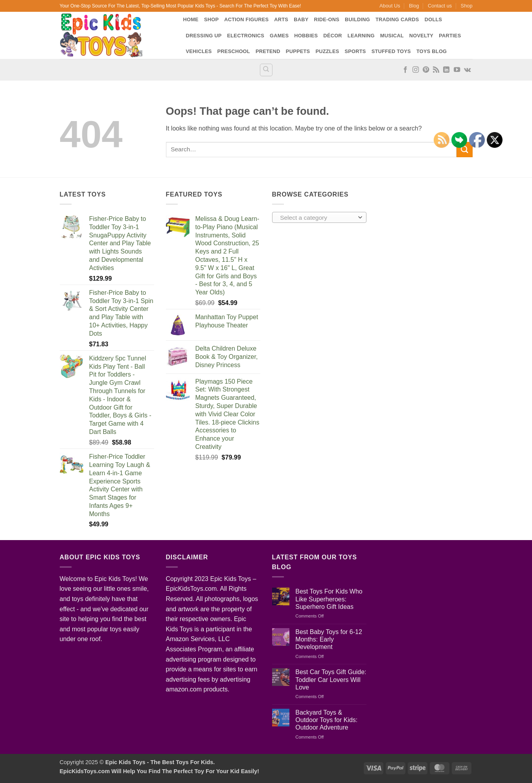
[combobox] (319, 217)
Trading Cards (397, 19)
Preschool (234, 51)
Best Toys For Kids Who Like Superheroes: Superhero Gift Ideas (329, 599)
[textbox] (317, 218)
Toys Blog (432, 51)
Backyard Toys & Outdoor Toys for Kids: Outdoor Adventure (326, 720)
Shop (467, 6)
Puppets (298, 51)
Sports (355, 51)
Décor (333, 36)
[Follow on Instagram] (416, 70)
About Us (390, 6)
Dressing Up (204, 36)
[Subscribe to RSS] (436, 70)
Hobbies (306, 36)
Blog (414, 6)
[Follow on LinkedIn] (446, 70)
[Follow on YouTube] (457, 70)
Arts (281, 19)
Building (357, 19)
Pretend (268, 51)
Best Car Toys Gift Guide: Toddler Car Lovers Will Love (331, 679)
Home (191, 19)
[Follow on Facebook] (405, 70)
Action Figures (246, 19)
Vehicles (199, 51)
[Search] (266, 70)
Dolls (434, 19)
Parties (450, 36)
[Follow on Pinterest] (426, 70)
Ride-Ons (327, 19)
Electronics (246, 36)
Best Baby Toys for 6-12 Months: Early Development (329, 639)
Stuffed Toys (391, 51)
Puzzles (327, 51)
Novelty (421, 36)
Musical (392, 36)
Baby (301, 19)
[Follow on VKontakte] (467, 70)
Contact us (440, 6)
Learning (361, 36)
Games (279, 36)
